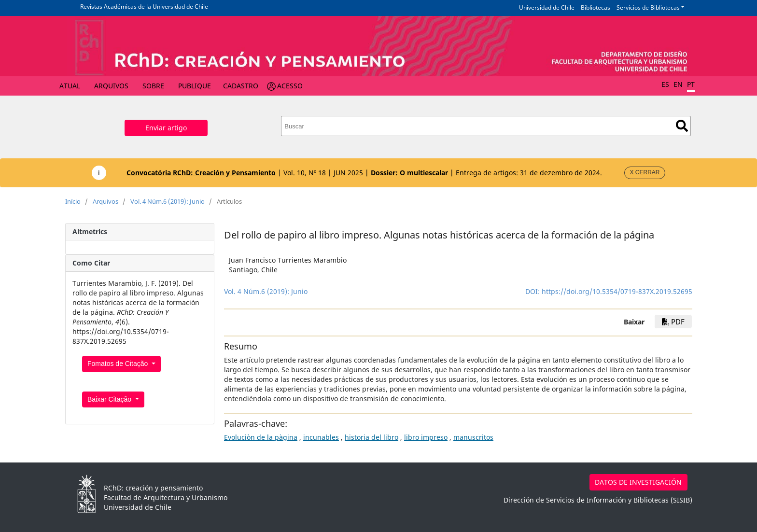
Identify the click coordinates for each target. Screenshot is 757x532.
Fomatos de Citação (119, 364)
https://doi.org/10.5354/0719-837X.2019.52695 (617, 291)
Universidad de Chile (547, 7)
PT (691, 84)
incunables (321, 437)
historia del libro (371, 437)
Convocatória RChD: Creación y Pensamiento (201, 173)
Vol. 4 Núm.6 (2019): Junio (168, 201)
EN (678, 84)
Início (73, 201)
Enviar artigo (166, 128)
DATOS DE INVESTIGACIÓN (638, 482)
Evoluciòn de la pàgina (261, 437)
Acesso (290, 86)
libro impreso (426, 437)
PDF (673, 322)
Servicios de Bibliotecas (648, 7)
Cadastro (241, 86)
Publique (195, 86)
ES (665, 84)
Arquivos (111, 86)
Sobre (153, 86)
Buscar (682, 126)
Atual (70, 86)
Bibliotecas (596, 7)
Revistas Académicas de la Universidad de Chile (144, 7)
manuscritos (473, 437)
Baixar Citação (110, 399)
